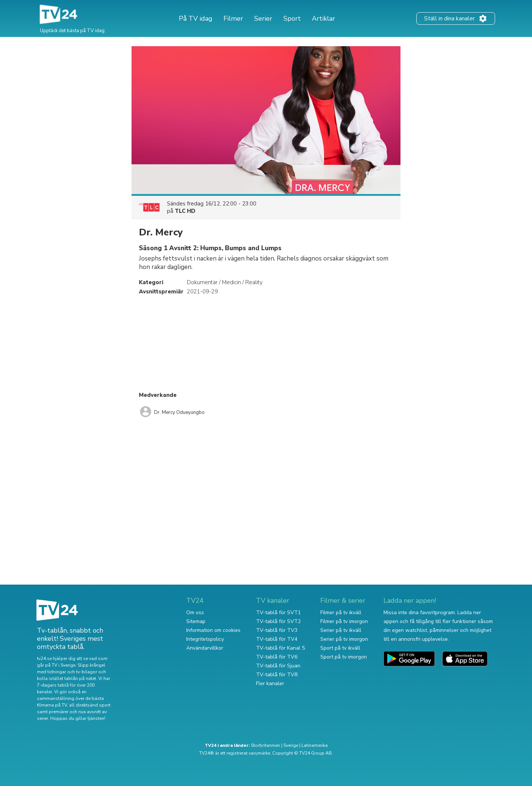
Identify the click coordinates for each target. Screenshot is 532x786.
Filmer (233, 18)
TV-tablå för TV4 (277, 639)
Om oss (195, 613)
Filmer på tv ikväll (341, 613)
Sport (292, 18)
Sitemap (196, 621)
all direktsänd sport (90, 705)
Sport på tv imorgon (344, 657)
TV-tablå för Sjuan (278, 666)
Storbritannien (265, 745)
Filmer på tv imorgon (344, 621)
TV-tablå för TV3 (277, 630)
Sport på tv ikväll (340, 648)
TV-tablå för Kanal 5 (280, 648)
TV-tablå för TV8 (277, 675)
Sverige (291, 745)
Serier (263, 18)
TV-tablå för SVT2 (278, 621)
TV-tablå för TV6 (277, 657)
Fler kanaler (270, 683)
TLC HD (185, 211)
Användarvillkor (205, 648)
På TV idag (196, 18)
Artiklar (323, 18)
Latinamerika (315, 745)
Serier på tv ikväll (341, 630)
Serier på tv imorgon (344, 639)
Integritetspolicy (205, 639)
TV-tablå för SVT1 (278, 613)
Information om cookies (213, 630)
